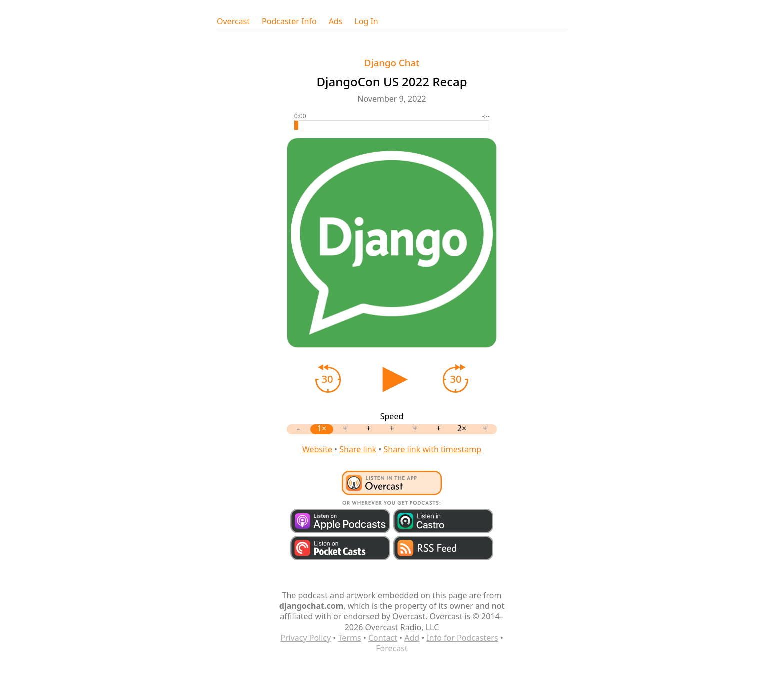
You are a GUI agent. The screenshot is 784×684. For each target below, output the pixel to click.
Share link (358, 449)
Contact (383, 638)
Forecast (392, 648)
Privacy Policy (306, 638)
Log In (366, 21)
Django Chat (392, 62)
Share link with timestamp (432, 449)
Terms (350, 638)
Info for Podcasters (462, 638)
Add (412, 638)
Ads (336, 21)
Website (317, 449)
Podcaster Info (289, 21)
